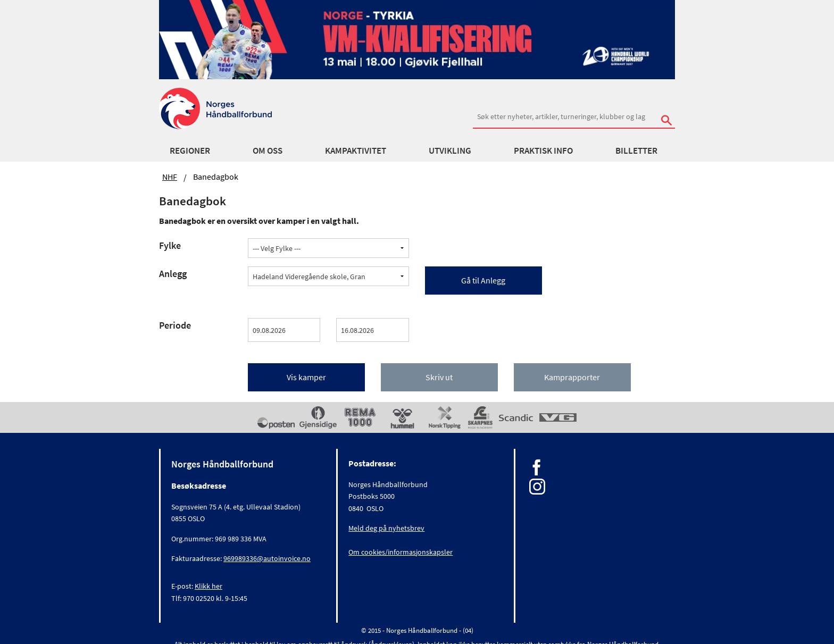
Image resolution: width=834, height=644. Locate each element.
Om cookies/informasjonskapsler (401, 552)
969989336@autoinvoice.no (267, 558)
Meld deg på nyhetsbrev (386, 528)
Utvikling (450, 150)
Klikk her (208, 586)
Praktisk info (543, 150)
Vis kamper (306, 377)
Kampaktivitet (356, 150)
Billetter (636, 150)
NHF (170, 177)
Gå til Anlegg (483, 280)
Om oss (268, 150)
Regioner (190, 150)
